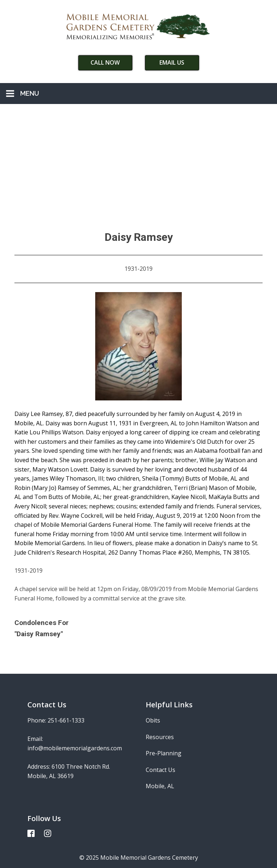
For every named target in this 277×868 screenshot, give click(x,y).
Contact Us (161, 770)
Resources (160, 737)
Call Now (105, 62)
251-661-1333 (66, 720)
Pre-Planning (164, 753)
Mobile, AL (160, 786)
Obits (153, 720)
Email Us (172, 62)
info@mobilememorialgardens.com (75, 748)
